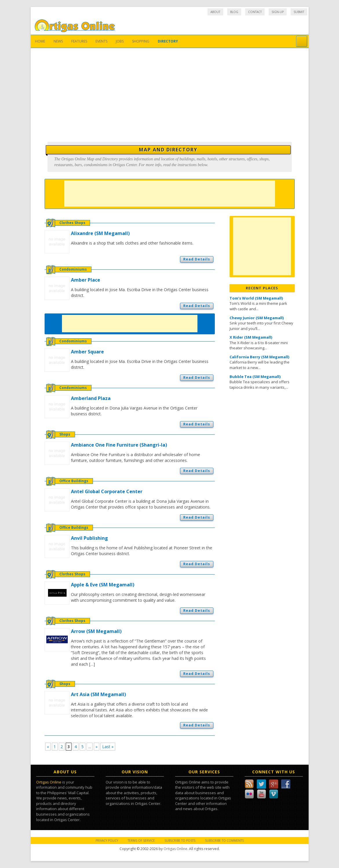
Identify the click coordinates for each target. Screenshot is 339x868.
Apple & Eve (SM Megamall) (103, 585)
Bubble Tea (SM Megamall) (255, 377)
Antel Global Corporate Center (107, 491)
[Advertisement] (170, 91)
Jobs (120, 41)
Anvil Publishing (89, 538)
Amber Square (87, 352)
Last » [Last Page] (108, 747)
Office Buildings (74, 481)
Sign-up (278, 12)
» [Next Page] (97, 747)
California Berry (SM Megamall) (259, 357)
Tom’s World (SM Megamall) (256, 298)
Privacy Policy (107, 841)
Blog (234, 12)
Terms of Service (141, 841)
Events (101, 41)
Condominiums (73, 269)
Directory (168, 41)
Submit (299, 12)
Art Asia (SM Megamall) (98, 694)
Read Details (197, 259)
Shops (65, 434)
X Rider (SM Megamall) (251, 337)
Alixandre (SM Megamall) (100, 233)
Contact (255, 12)
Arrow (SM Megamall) (96, 631)
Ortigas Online (49, 782)
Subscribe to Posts (180, 841)
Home (40, 41)
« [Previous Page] (48, 747)
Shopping (141, 41)
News (58, 41)
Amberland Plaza (91, 398)
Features (79, 41)
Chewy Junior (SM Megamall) (257, 318)
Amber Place (86, 280)
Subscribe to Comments (224, 841)
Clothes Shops (72, 223)
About (215, 12)
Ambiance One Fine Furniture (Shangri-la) (119, 445)
